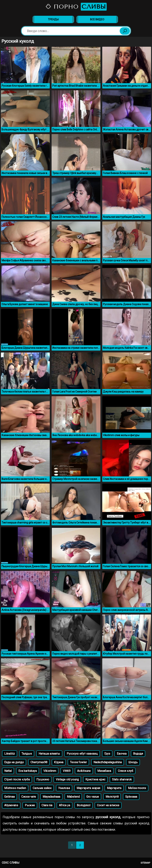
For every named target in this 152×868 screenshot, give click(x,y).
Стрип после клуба (17, 779)
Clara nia (47, 805)
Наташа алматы (49, 754)
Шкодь (133, 762)
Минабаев (104, 771)
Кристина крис (95, 779)
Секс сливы (11, 863)
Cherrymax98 (39, 762)
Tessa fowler (78, 762)
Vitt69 (67, 771)
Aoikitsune (84, 771)
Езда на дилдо (14, 762)
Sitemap (145, 863)
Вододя (138, 754)
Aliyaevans (11, 805)
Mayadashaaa (51, 797)
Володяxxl (84, 805)
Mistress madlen (15, 788)
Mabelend (73, 797)
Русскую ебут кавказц (82, 754)
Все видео (97, 19)
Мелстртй (112, 797)
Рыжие (30, 805)
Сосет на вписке (108, 805)
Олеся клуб (126, 771)
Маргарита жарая (88, 788)
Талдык (27, 754)
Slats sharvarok (122, 779)
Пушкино (43, 779)
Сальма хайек (42, 788)
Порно (76, 7)
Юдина (59, 762)
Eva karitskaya (28, 771)
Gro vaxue (93, 797)
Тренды (53, 19)
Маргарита (114, 788)
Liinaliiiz (10, 754)
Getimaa (9, 797)
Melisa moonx (137, 788)
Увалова (64, 788)
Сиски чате (29, 797)
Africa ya (65, 805)
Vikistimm (50, 771)
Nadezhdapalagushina (108, 762)
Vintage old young (67, 779)
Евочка (122, 754)
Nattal (8, 771)
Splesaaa (131, 797)
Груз (107, 754)
